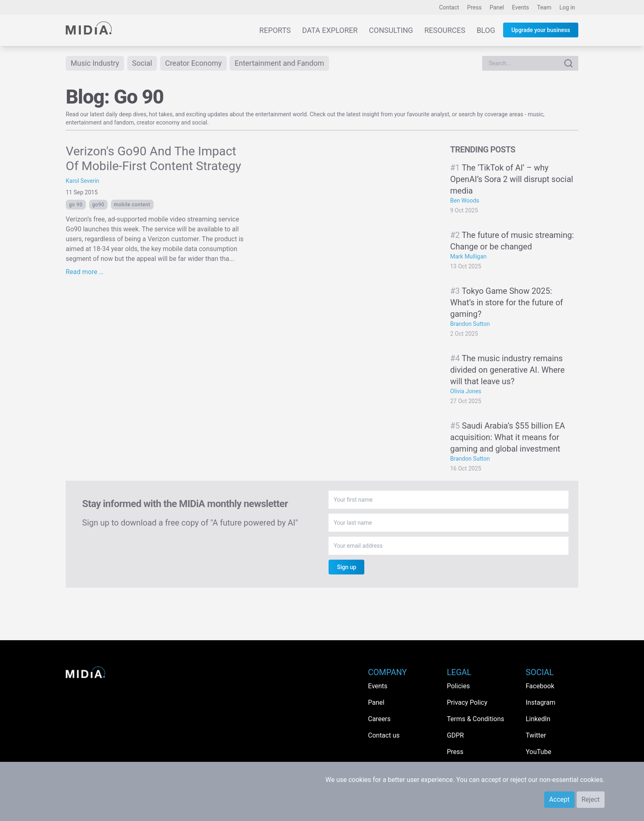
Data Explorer (330, 30)
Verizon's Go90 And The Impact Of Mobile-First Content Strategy (153, 158)
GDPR (455, 735)
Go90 (98, 205)
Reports (275, 30)
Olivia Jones (466, 391)
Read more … (85, 272)
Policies (458, 686)
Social (142, 63)
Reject (591, 799)
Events (521, 7)
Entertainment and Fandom (279, 63)
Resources (445, 30)
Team (544, 7)
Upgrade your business (541, 30)
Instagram (540, 702)
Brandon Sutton (470, 324)
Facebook (540, 686)
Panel (497, 7)
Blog (486, 30)
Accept (559, 799)
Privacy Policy (467, 702)
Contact (449, 7)
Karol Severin (83, 181)
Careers (379, 719)
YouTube (538, 752)
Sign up (346, 567)
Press (474, 7)
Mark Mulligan (468, 256)
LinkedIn (538, 719)
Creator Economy (193, 63)
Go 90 (76, 205)
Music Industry (95, 63)
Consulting (391, 30)
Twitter (536, 735)
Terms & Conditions (476, 719)
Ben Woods (465, 201)
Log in (567, 7)
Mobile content (132, 205)
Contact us (384, 735)
